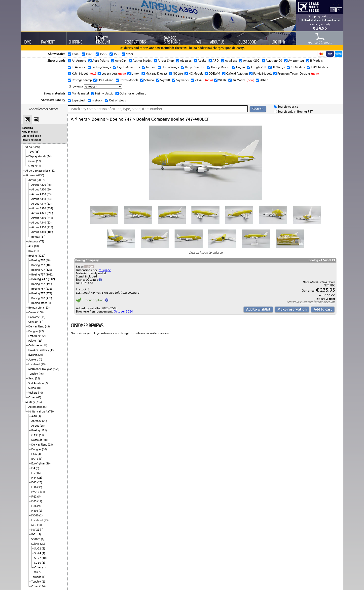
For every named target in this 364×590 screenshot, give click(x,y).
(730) (51, 411)
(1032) (50, 274)
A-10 (34, 416)
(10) (48, 265)
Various (30, 147)
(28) (42, 426)
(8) (39, 388)
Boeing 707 (38, 260)
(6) (49, 303)
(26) (40, 478)
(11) (41, 435)
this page (105, 270)
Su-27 (38, 558)
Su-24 (38, 553)
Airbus (33, 180)
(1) (42, 530)
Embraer (34, 336)
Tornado (37, 577)
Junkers (34, 360)
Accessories (36, 407)
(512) (51, 279)
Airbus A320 (39, 208)
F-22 (34, 497)
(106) (50, 232)
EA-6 (34, 454)
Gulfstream (35, 345)
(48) (49, 185)
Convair (33, 322)
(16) (45, 345)
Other (32, 166)
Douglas (34, 331)
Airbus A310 (39, 194)
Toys (31, 152)
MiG (34, 525)
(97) (38, 147)
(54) (49, 156)
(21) (43, 237)
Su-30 (38, 563)
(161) (56, 369)
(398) (50, 213)
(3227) (41, 256)
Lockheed (35, 364)
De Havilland (37, 326)
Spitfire (36, 539)
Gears (32, 161)
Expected (78, 100)
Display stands (37, 156)
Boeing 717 (38, 265)
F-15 (34, 482)
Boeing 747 (39, 279)
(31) (42, 492)
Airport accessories (37, 171)
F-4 (34, 468)
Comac (33, 312)
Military (30, 402)
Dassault (37, 440)
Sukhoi (33, 388)
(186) (42, 586)
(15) (37, 152)
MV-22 (36, 530)
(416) (50, 218)
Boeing (33, 256)
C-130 (35, 435)
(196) (49, 284)
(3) (41, 459)
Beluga (36, 237)
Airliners (31, 175)
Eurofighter (38, 463)
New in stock (30, 132)
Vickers (33, 393)
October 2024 (123, 311)
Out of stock (117, 100)
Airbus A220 (39, 185)
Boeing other (39, 303)
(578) (49, 293)
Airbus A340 (39, 223)
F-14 (34, 478)
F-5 (34, 473)
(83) (49, 204)
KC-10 (35, 515)
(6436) (40, 175)
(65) (39, 397)
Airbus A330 (39, 218)
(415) (50, 227)
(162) (52, 171)
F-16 (34, 487)
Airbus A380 (39, 232)
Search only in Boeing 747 (295, 112)
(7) (46, 383)
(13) (39, 166)
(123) (46, 308)
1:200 (89, 267)
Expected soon (31, 136)
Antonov (34, 241)
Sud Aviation (36, 383)
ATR (31, 246)
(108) (40, 312)
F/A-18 (36, 492)
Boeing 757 (38, 284)
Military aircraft (38, 411)
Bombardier (36, 308)
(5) (45, 407)
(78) (42, 241)
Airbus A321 (39, 213)
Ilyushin (33, 355)
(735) (39, 402)
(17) (38, 161)
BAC (31, 251)
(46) (41, 374)
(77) (41, 331)
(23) (50, 445)
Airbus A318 (39, 199)
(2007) (41, 180)
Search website (288, 107)
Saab (32, 378)
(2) (40, 511)
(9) (39, 416)
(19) (43, 317)
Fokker (33, 341)
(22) (37, 378)
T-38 (34, 572)
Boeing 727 (38, 270)
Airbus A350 (39, 227)
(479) (49, 298)
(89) (36, 246)
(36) (40, 487)
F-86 (34, 506)
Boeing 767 (38, 289)
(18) (39, 525)
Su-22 (38, 548)
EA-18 (35, 459)
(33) (49, 194)
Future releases (31, 140)
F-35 (34, 501)
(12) (40, 501)
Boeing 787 (38, 298)
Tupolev (34, 374)
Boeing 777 (38, 293)
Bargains (27, 128)
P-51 (34, 534)
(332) (50, 208)
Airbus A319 (39, 204)
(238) (49, 289)
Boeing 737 (38, 274)
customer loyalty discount (317, 302)
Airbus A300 (39, 189)
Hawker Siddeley (39, 350)
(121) (44, 430)
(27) (41, 355)
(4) (40, 360)
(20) (45, 421)
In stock (96, 100)
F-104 (35, 511)
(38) (45, 440)
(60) (49, 189)
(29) (40, 341)
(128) (49, 270)
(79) (43, 364)
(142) (42, 336)
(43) (47, 326)
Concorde (34, 317)
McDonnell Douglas (41, 369)
